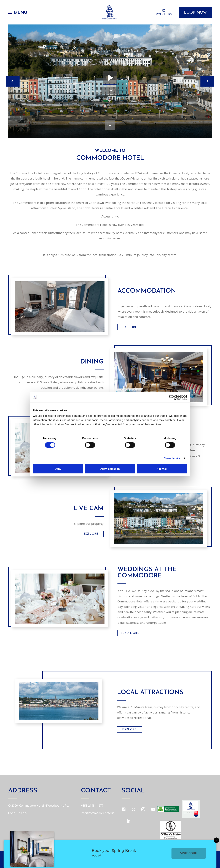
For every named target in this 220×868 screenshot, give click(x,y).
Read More (130, 633)
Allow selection (110, 469)
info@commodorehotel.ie (98, 813)
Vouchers (164, 12)
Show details (172, 458)
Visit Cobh (189, 853)
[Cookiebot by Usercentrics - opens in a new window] (172, 397)
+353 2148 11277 (92, 806)
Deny (58, 469)
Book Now (195, 13)
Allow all (162, 469)
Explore (130, 327)
